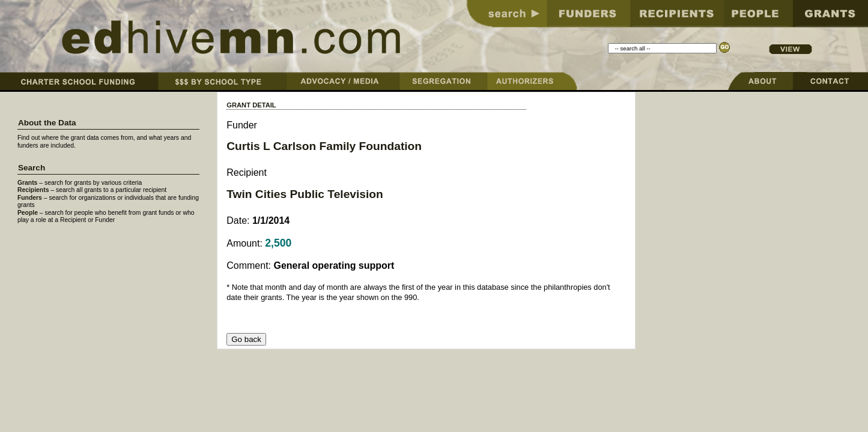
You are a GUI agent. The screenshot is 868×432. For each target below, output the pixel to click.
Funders (30, 198)
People (28, 213)
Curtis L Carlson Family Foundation (324, 146)
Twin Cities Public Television (305, 194)
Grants (28, 183)
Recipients (33, 190)
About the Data (47, 123)
